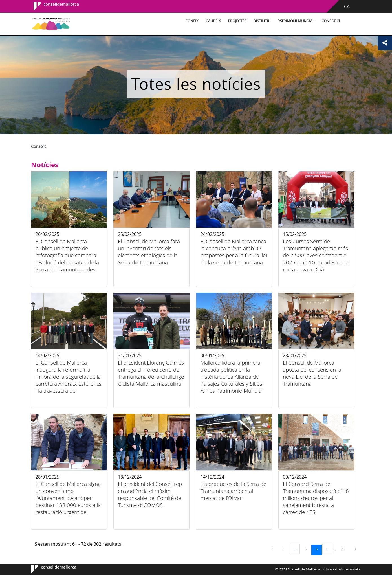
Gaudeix (213, 21)
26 (345, 549)
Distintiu (262, 21)
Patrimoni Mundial (296, 21)
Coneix (192, 21)
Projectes (237, 21)
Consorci (331, 21)
